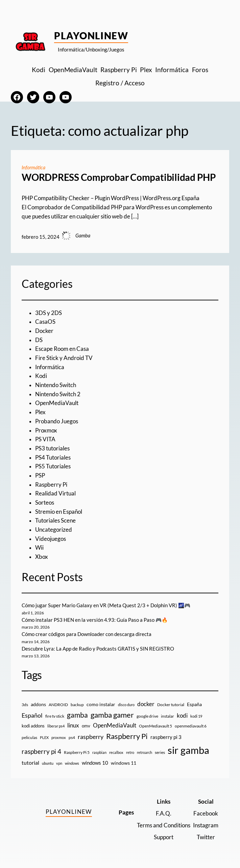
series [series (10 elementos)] (160, 752)
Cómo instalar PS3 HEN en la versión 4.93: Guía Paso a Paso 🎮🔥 (95, 620)
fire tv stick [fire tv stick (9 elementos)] (55, 716)
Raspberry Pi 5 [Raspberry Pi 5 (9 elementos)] (77, 752)
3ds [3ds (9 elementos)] (25, 705)
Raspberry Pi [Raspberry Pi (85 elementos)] (127, 736)
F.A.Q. (164, 813)
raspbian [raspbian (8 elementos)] (99, 752)
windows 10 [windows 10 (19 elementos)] (95, 763)
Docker (44, 331)
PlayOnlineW (91, 36)
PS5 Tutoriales (53, 466)
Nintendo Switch (56, 385)
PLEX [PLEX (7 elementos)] (44, 737)
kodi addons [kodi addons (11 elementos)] (33, 726)
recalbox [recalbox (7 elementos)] (116, 752)
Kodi (41, 376)
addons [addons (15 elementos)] (38, 704)
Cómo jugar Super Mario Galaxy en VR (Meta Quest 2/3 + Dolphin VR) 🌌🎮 (106, 605)
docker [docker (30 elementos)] (146, 704)
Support (164, 837)
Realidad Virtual (55, 493)
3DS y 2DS (49, 313)
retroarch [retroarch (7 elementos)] (145, 752)
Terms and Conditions (164, 825)
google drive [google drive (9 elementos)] (147, 716)
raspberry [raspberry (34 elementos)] (91, 737)
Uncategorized (54, 530)
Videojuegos (51, 539)
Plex (40, 412)
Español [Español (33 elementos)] (32, 715)
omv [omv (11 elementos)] (86, 726)
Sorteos (45, 503)
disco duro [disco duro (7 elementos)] (126, 705)
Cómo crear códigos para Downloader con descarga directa (87, 634)
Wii (39, 548)
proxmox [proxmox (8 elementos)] (59, 737)
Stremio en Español (59, 512)
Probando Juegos (57, 421)
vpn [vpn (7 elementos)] (59, 763)
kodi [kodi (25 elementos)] (182, 716)
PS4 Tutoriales (53, 458)
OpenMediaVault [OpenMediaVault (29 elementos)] (115, 725)
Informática (33, 167)
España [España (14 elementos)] (194, 704)
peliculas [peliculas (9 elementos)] (29, 737)
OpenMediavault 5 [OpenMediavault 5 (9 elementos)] (155, 726)
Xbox (42, 557)
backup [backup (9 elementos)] (77, 705)
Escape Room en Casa (62, 349)
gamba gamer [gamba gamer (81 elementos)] (112, 715)
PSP (40, 475)
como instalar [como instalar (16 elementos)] (101, 704)
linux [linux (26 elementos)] (73, 725)
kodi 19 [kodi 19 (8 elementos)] (196, 716)
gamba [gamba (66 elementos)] (77, 715)
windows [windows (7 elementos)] (72, 763)
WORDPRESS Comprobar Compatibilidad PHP (119, 177)
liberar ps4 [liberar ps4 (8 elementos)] (56, 726)
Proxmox (46, 430)
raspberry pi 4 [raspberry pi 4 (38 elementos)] (41, 751)
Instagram (206, 825)
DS (39, 340)
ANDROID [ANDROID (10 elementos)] (58, 705)
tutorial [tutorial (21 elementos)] (30, 763)
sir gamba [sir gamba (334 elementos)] (188, 750)
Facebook (206, 813)
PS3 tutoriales (52, 448)
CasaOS (45, 322)
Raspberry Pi (51, 485)
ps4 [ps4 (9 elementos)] (72, 737)
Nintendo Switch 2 (58, 394)
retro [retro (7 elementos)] (130, 752)
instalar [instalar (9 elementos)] (167, 716)
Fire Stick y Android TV (64, 358)
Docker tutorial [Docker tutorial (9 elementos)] (171, 705)
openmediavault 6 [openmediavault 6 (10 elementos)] (191, 726)
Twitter (206, 837)
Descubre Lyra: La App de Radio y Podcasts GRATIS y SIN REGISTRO (98, 649)
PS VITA (45, 439)
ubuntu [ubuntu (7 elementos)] (48, 763)
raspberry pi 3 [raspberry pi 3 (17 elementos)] (166, 737)
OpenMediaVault (57, 403)
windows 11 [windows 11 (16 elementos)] (124, 763)
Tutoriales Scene (55, 521)
